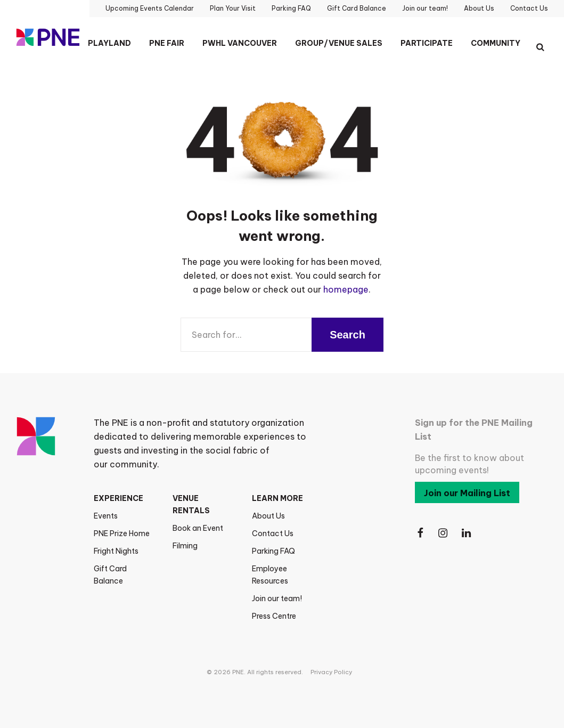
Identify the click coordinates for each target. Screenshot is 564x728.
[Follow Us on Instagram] (444, 533)
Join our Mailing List (467, 493)
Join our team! (277, 598)
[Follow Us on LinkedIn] (467, 533)
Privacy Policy (331, 672)
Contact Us (273, 533)
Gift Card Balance (110, 575)
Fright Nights (116, 551)
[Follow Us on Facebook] (420, 533)
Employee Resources (270, 575)
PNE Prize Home (122, 533)
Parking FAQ (273, 551)
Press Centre (274, 616)
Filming (185, 546)
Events (106, 516)
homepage (346, 289)
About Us (268, 516)
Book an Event (198, 528)
